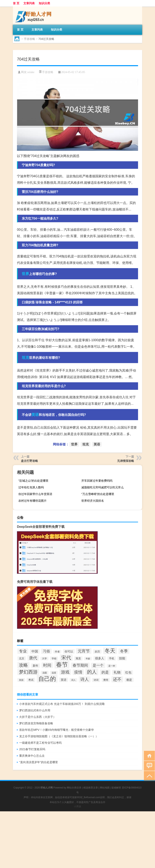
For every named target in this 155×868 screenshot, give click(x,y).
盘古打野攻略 (29, 461)
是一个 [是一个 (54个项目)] (98, 665)
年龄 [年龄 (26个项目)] (88, 659)
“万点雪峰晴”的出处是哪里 (98, 494)
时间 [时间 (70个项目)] (47, 665)
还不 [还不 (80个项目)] (117, 679)
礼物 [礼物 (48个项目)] (117, 672)
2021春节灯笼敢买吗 (32, 749)
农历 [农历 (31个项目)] (97, 652)
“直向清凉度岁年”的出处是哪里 (38, 762)
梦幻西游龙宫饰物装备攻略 (36, 723)
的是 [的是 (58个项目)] (105, 672)
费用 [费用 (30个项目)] (106, 680)
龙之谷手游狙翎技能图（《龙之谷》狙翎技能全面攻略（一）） (59, 736)
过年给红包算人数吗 (31, 487)
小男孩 (77, 806)
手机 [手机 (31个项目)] (112, 658)
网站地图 (105, 788)
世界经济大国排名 (93, 501)
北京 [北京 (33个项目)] (22, 658)
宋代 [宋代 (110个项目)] (66, 658)
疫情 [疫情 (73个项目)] (78, 672)
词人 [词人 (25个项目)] (73, 680)
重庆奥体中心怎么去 (32, 756)
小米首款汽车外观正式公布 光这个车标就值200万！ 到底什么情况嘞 (62, 704)
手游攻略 (29, 39)
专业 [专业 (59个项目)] (23, 651)
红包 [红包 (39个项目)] (128, 673)
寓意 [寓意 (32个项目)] (78, 658)
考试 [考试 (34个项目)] (31, 680)
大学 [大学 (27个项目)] (44, 659)
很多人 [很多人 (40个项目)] (100, 658)
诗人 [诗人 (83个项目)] (85, 679)
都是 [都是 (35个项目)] (129, 680)
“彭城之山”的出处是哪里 (33, 481)
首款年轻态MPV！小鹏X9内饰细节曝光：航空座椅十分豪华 (56, 730)
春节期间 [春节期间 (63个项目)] (80, 665)
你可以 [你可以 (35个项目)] (69, 651)
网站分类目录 (74, 788)
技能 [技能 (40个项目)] (122, 658)
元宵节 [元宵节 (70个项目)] (84, 651)
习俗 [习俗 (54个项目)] (46, 651)
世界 (25, 274)
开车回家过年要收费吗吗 (97, 481)
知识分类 (44, 3)
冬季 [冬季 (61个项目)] (124, 651)
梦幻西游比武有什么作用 (35, 710)
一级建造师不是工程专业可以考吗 (40, 743)
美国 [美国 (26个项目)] (21, 680)
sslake (31, 72)
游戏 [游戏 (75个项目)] (65, 672)
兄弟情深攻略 (126, 461)
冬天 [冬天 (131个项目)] (110, 651)
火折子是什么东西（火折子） (38, 717)
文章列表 (29, 3)
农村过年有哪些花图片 (32, 501)
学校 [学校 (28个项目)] (54, 658)
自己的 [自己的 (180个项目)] (47, 679)
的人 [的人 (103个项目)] (92, 672)
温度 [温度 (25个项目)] (54, 673)
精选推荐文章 (91, 788)
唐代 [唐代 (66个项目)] (33, 658)
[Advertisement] (77, 840)
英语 (35, 415)
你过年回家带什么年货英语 (35, 494)
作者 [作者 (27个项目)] (57, 652)
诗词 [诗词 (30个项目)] (96, 680)
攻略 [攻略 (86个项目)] (23, 665)
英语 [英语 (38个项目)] (64, 680)
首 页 (16, 3)
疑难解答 (116, 788)
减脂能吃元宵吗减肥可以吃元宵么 (103, 487)
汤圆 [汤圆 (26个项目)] (45, 673)
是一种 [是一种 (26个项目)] (112, 666)
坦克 (25, 358)
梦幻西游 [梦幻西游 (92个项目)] (28, 672)
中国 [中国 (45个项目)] (35, 651)
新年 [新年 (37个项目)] (36, 666)
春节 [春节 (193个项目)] (62, 665)
